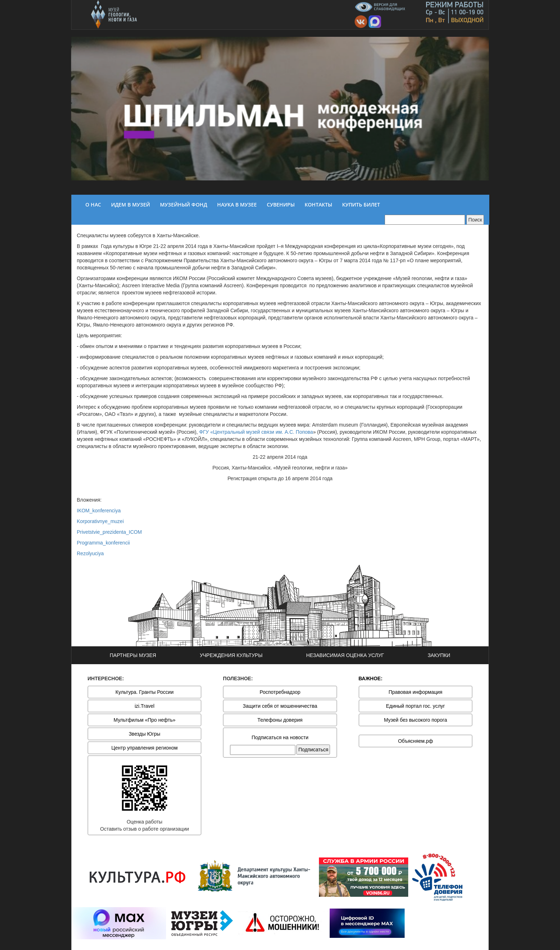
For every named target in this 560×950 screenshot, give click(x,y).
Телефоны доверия (280, 720)
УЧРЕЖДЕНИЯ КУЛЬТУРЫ (231, 655)
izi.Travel (145, 706)
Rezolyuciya (90, 553)
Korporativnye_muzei (100, 521)
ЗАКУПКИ (439, 655)
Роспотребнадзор (280, 692)
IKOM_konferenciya (99, 511)
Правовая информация (416, 692)
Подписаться (313, 750)
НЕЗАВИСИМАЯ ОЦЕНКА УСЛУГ (345, 655)
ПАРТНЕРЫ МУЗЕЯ (133, 655)
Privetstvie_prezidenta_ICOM (109, 532)
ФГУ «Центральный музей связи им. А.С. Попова (256, 432)
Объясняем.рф (415, 741)
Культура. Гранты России (144, 692)
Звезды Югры (144, 734)
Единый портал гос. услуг (416, 706)
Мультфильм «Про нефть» (144, 720)
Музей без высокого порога (416, 720)
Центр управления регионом (145, 748)
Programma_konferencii (103, 543)
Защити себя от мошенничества (280, 706)
